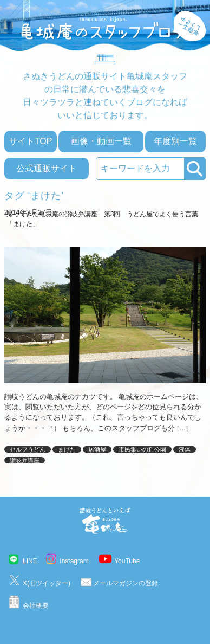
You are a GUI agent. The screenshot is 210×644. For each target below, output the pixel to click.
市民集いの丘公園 (142, 449)
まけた (67, 449)
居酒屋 (97, 449)
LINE (30, 561)
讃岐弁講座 (25, 460)
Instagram (74, 561)
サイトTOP (31, 141)
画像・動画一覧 (101, 141)
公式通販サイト (47, 168)
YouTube (127, 561)
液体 (185, 449)
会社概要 (36, 606)
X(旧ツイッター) (47, 583)
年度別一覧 (175, 141)
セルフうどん (28, 449)
